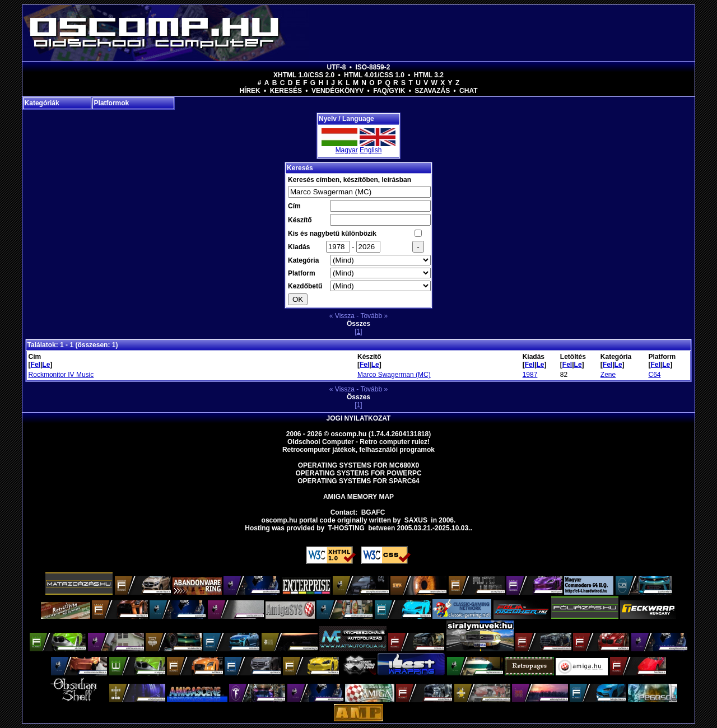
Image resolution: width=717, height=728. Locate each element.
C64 (654, 375)
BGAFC (373, 512)
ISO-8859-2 (373, 67)
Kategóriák (42, 103)
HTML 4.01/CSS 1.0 (374, 75)
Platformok (112, 103)
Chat (468, 91)
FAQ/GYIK (389, 91)
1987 (530, 375)
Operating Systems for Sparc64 (358, 481)
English (371, 150)
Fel (36, 365)
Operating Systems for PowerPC (358, 473)
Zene (608, 375)
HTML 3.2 (429, 75)
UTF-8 (337, 67)
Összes (358, 324)
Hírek (250, 91)
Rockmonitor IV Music (61, 375)
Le (46, 365)
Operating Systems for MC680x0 (359, 465)
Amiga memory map (358, 497)
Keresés (286, 91)
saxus (416, 520)
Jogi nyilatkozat (359, 418)
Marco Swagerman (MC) (394, 375)
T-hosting (346, 528)
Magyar (347, 150)
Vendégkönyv (337, 91)
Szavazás (432, 91)
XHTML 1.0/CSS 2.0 (304, 75)
